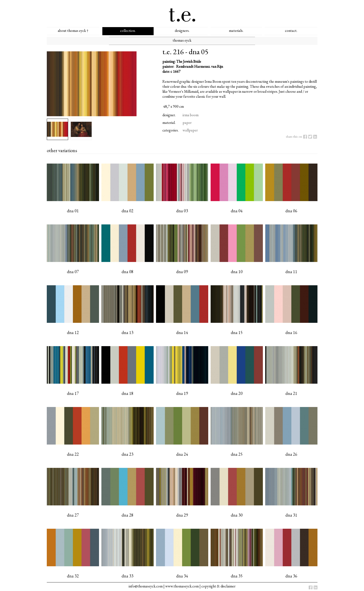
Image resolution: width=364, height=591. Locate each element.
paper (187, 123)
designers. (182, 31)
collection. (128, 31)
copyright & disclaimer (218, 586)
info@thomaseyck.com (146, 586)
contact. (291, 31)
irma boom (191, 115)
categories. (170, 130)
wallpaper (190, 130)
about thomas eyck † (73, 31)
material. (169, 123)
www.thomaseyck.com (182, 586)
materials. (236, 31)
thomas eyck (182, 40)
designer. (169, 115)
